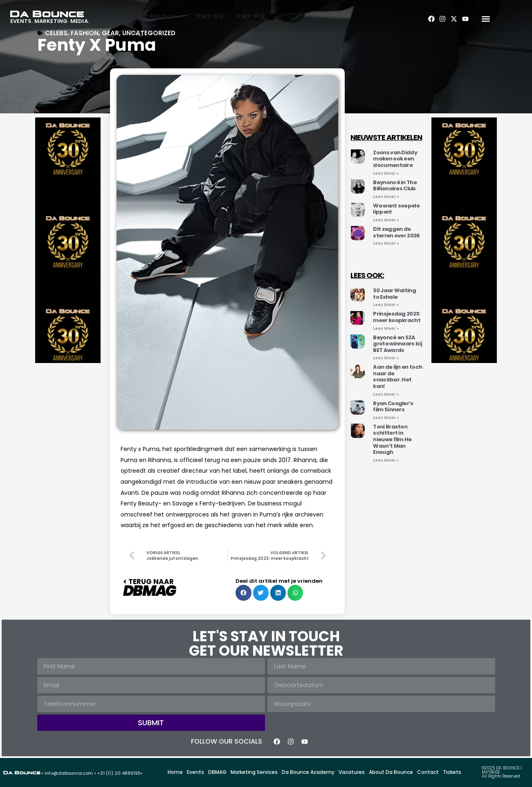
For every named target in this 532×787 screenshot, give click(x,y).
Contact (428, 772)
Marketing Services (254, 772)
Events (195, 772)
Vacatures (352, 772)
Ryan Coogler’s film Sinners (393, 407)
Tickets (452, 772)
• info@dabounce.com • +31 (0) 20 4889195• (92, 773)
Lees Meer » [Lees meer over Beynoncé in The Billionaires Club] (386, 197)
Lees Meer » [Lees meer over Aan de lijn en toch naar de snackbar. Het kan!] (386, 394)
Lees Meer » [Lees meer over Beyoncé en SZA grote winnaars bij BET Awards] (386, 358)
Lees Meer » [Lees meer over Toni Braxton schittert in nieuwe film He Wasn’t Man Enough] (386, 460)
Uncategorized (149, 33)
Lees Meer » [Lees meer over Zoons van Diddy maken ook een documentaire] (386, 173)
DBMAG (217, 772)
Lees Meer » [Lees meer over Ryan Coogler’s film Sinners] (386, 418)
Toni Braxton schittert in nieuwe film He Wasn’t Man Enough (392, 439)
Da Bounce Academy (308, 772)
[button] (486, 19)
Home (175, 772)
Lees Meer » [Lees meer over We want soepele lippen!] (386, 220)
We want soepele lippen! (396, 209)
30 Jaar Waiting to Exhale (394, 294)
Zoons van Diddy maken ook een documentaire (395, 159)
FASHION (85, 33)
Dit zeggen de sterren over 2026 (396, 232)
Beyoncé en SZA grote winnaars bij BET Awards (397, 344)
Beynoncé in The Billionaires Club (395, 186)
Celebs (56, 33)
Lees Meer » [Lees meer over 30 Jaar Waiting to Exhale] (386, 305)
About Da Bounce (391, 772)
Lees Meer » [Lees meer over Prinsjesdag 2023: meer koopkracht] (386, 328)
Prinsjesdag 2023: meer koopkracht (397, 317)
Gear (110, 33)
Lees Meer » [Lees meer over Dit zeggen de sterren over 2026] (386, 243)
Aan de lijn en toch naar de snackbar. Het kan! (397, 377)
